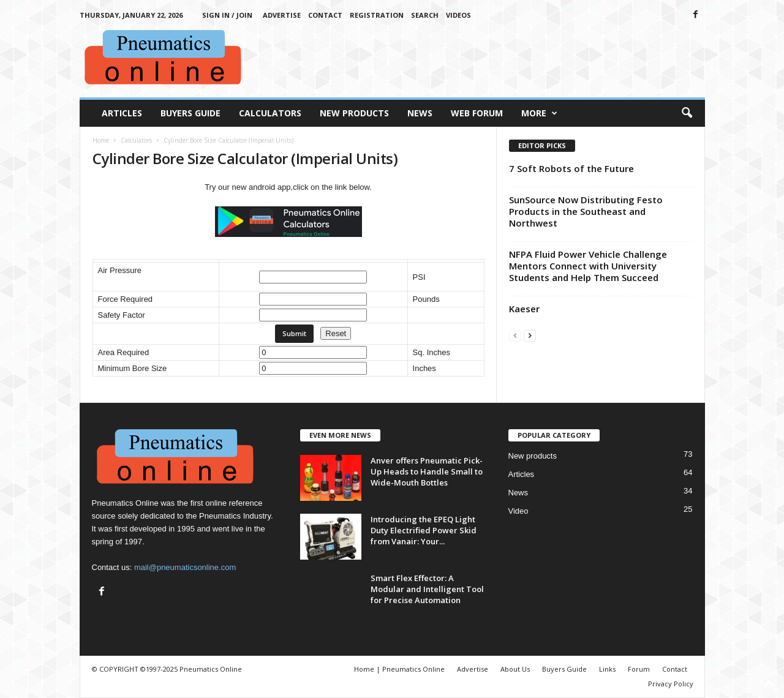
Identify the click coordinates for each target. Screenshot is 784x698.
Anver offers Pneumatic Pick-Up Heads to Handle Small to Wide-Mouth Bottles (427, 471)
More (539, 113)
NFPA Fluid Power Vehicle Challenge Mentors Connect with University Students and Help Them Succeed (588, 266)
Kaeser (524, 309)
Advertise (282, 15)
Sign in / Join (227, 15)
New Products (354, 113)
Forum (639, 669)
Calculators (270, 113)
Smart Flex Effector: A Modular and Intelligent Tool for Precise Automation (427, 589)
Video (518, 511)
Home (101, 140)
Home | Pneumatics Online (399, 669)
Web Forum (477, 113)
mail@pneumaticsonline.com (185, 567)
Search (425, 15)
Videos (458, 15)
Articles (122, 113)
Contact (325, 15)
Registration (377, 15)
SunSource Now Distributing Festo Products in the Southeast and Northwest (586, 211)
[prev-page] (515, 335)
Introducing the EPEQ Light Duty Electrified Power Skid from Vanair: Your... (424, 530)
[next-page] (530, 335)
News (420, 113)
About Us (515, 669)
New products (533, 456)
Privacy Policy (671, 684)
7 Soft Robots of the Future (571, 168)
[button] (687, 113)
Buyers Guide (190, 113)
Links (607, 669)
